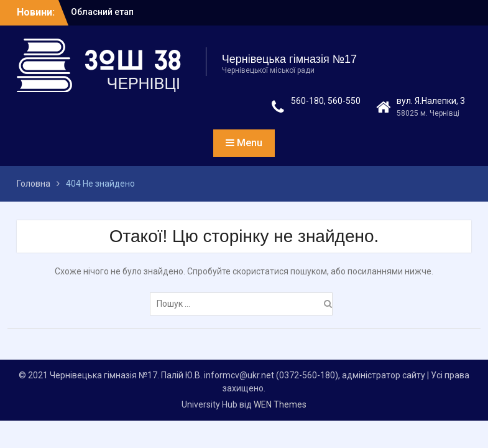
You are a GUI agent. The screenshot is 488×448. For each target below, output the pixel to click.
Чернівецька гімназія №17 (289, 59)
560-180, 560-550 (326, 101)
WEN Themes (280, 404)
